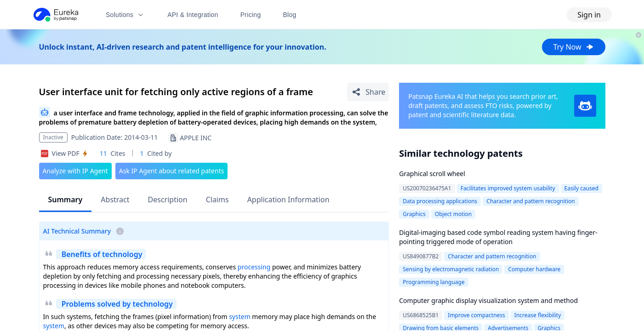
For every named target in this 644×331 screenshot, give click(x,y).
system (240, 317)
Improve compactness (476, 315)
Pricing (251, 15)
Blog (290, 15)
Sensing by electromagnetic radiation (451, 269)
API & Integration (193, 15)
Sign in (589, 15)
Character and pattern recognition (530, 201)
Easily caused (581, 188)
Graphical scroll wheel (432, 174)
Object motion (453, 214)
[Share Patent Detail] (368, 92)
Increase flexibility (538, 315)
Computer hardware (534, 269)
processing (254, 267)
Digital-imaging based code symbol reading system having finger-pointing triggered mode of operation (498, 237)
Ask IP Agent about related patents (172, 171)
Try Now (573, 47)
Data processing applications (440, 201)
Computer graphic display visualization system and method (488, 300)
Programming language (433, 282)
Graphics (414, 214)
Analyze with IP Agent (75, 171)
